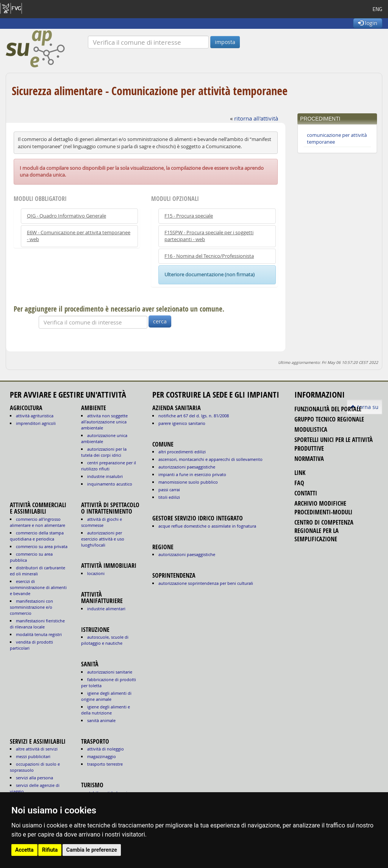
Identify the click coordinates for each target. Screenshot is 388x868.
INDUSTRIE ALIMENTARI (106, 609)
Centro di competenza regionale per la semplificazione (324, 531)
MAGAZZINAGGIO (102, 756)
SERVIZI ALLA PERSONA (34, 778)
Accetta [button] (24, 850)
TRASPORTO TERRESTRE (105, 764)
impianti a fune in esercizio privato (192, 474)
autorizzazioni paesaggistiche (187, 467)
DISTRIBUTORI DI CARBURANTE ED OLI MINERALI (38, 571)
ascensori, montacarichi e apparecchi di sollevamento (210, 459)
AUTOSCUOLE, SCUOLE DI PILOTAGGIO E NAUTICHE (105, 640)
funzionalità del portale (328, 409)
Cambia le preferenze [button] (92, 850)
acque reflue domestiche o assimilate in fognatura (207, 526)
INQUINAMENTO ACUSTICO (110, 484)
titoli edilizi (169, 497)
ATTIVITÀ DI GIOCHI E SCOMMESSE (102, 522)
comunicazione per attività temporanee (337, 139)
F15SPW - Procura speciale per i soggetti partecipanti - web (209, 236)
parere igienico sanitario (182, 423)
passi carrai (169, 490)
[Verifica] (148, 42)
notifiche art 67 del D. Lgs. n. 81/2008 (194, 416)
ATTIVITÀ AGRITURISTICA (35, 416)
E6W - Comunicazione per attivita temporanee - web (79, 236)
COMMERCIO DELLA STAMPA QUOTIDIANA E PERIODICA (37, 536)
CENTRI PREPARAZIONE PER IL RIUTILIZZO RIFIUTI (109, 466)
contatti (306, 493)
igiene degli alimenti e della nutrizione (106, 710)
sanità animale (101, 720)
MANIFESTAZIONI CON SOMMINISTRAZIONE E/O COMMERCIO (31, 607)
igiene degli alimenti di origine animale (106, 696)
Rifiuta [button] (50, 850)
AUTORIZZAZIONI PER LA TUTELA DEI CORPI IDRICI (104, 452)
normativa (309, 459)
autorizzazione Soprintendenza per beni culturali (206, 583)
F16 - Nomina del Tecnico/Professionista (209, 256)
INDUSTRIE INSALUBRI (105, 476)
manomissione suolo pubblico (188, 482)
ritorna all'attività (256, 118)
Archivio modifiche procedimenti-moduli (323, 508)
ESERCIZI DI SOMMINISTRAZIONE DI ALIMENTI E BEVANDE (38, 587)
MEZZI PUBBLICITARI (33, 756)
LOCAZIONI (96, 573)
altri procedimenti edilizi (182, 452)
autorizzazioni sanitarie (110, 672)
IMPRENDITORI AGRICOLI (36, 423)
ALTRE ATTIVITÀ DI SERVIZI (37, 749)
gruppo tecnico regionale (329, 419)
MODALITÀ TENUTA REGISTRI (39, 634)
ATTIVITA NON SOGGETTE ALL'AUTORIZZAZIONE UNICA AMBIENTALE (104, 422)
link (300, 473)
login (368, 23)
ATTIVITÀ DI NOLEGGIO (106, 749)
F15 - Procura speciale (189, 216)
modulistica (311, 429)
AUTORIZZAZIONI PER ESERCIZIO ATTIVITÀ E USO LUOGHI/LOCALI (103, 539)
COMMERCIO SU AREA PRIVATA (42, 546)
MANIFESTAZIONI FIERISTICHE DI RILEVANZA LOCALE (37, 624)
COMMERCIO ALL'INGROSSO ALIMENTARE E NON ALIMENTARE (38, 522)
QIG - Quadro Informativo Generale (66, 216)
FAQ (299, 483)
